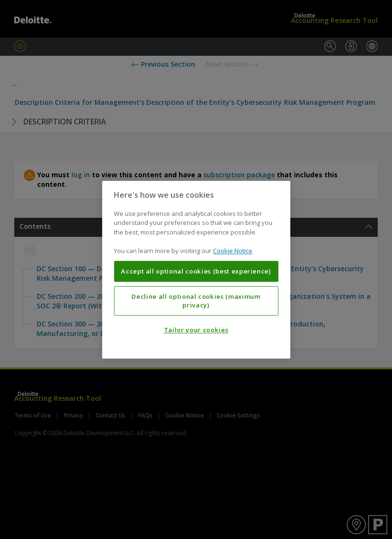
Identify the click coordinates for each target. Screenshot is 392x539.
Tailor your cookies (196, 330)
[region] (196, 269)
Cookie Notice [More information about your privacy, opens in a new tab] (233, 251)
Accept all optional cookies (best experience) (196, 271)
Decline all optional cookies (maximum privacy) (196, 301)
